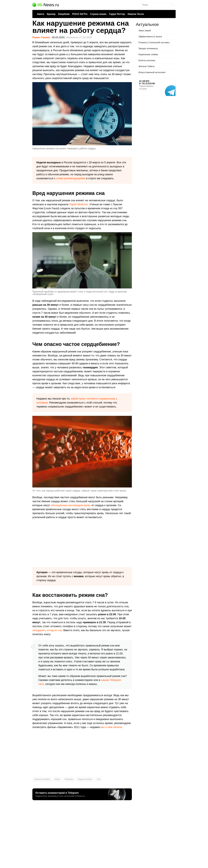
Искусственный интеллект (152, 72)
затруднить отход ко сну (47, 630)
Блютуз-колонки (147, 60)
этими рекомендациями (71, 178)
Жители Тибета (146, 66)
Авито (41, 14)
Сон (99, 779)
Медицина (69, 779)
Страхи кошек (98, 14)
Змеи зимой (145, 31)
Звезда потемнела (148, 48)
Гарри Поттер (117, 14)
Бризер (51, 14)
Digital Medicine (79, 204)
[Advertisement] (82, 543)
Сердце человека (85, 779)
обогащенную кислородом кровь (71, 505)
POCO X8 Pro (80, 14)
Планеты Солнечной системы (154, 43)
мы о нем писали (111, 727)
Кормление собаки (148, 54)
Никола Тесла (136, 14)
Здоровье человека (42, 779)
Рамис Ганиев (41, 37)
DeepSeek (64, 14)
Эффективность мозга (150, 37)
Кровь (57, 779)
